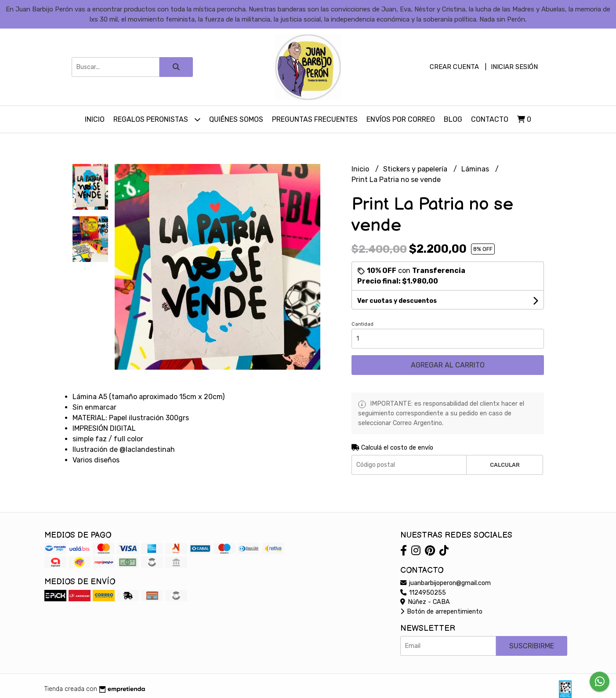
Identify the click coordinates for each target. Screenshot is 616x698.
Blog (453, 119)
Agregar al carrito (448, 365)
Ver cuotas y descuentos (397, 301)
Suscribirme (532, 646)
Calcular (505, 465)
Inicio (95, 119)
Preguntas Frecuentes (315, 119)
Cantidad (362, 324)
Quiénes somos (236, 119)
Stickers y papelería (416, 169)
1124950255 (423, 593)
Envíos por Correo (401, 119)
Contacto (490, 119)
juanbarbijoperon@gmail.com (446, 583)
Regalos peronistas (157, 119)
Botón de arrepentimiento (441, 612)
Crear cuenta (454, 67)
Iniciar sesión (514, 67)
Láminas (476, 169)
